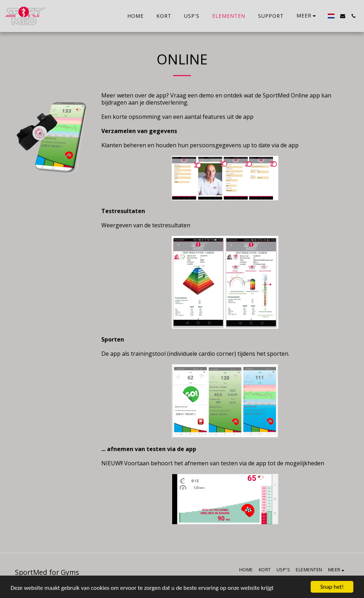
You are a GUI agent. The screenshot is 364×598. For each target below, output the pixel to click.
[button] (343, 16)
